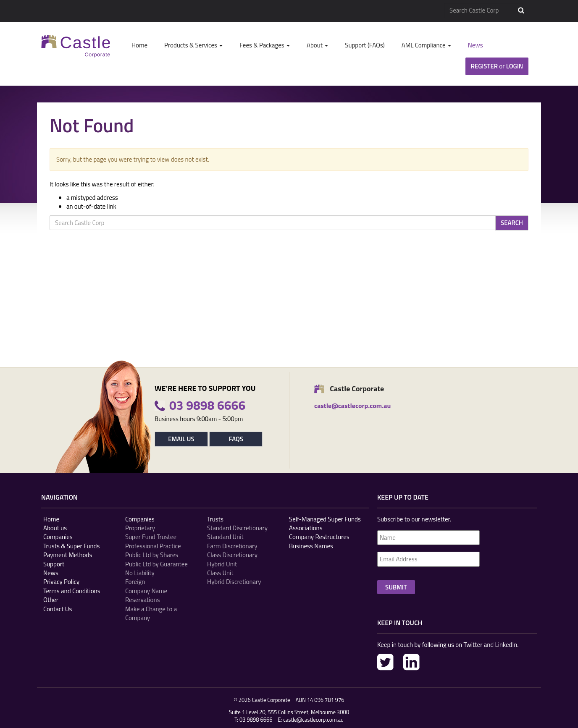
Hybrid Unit (222, 564)
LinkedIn (411, 662)
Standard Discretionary (237, 528)
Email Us (181, 439)
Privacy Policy (61, 582)
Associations (306, 528)
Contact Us (58, 609)
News (476, 45)
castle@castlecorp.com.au (313, 720)
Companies (58, 537)
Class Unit (220, 573)
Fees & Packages (265, 45)
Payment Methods (68, 555)
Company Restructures (319, 537)
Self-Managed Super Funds (325, 519)
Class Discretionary (232, 555)
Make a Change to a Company (151, 614)
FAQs (236, 439)
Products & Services (193, 45)
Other (51, 600)
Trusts (215, 519)
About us (55, 528)
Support (54, 564)
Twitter (385, 662)
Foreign (135, 582)
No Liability (140, 573)
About (317, 45)
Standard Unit (225, 537)
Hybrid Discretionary (234, 582)
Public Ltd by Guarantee (156, 564)
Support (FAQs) (365, 45)
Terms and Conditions (72, 591)
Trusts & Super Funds (72, 546)
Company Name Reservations (146, 596)
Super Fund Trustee (151, 537)
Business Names (311, 546)
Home (139, 45)
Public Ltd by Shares (152, 555)
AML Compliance (426, 45)
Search (521, 10)
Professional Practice (153, 546)
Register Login (497, 66)
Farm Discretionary (232, 546)
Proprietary (140, 528)
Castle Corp (76, 46)
